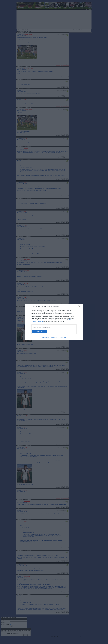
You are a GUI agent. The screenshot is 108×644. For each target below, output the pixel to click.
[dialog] (54, 322)
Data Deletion (45, 337)
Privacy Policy (62, 337)
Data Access (54, 337)
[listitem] (54, 327)
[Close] (80, 307)
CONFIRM (39, 332)
